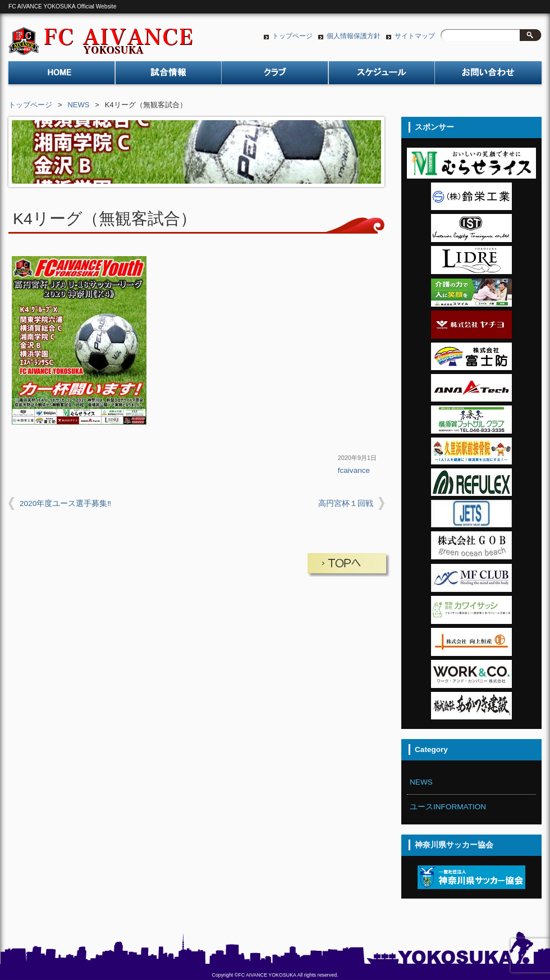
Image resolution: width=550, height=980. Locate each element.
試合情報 (168, 76)
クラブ (275, 76)
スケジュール (382, 76)
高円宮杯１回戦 (346, 503)
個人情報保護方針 (354, 36)
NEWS (79, 105)
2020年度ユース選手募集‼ (65, 503)
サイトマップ (415, 36)
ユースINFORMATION (448, 807)
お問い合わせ (488, 76)
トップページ (292, 36)
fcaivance (354, 470)
